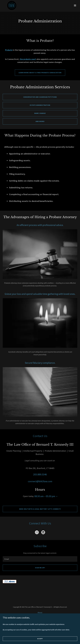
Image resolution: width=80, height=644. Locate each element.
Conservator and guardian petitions (40, 97)
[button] (75, 5)
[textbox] (40, 559)
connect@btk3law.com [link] (40, 481)
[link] (12, 5)
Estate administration (40, 105)
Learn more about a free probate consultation (40, 73)
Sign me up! (40, 568)
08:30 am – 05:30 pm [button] (45, 496)
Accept (40, 639)
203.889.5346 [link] (40, 474)
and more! (40, 121)
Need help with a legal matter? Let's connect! (40, 509)
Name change (40, 113)
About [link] (40, 612)
